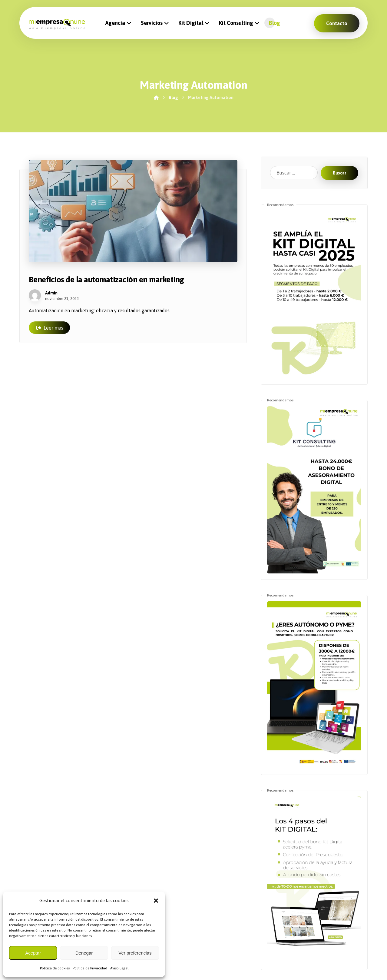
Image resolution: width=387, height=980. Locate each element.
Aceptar (33, 953)
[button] (156, 901)
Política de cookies (55, 968)
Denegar (84, 953)
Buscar (339, 173)
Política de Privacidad (90, 968)
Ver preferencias (135, 953)
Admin (51, 293)
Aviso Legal (119, 968)
